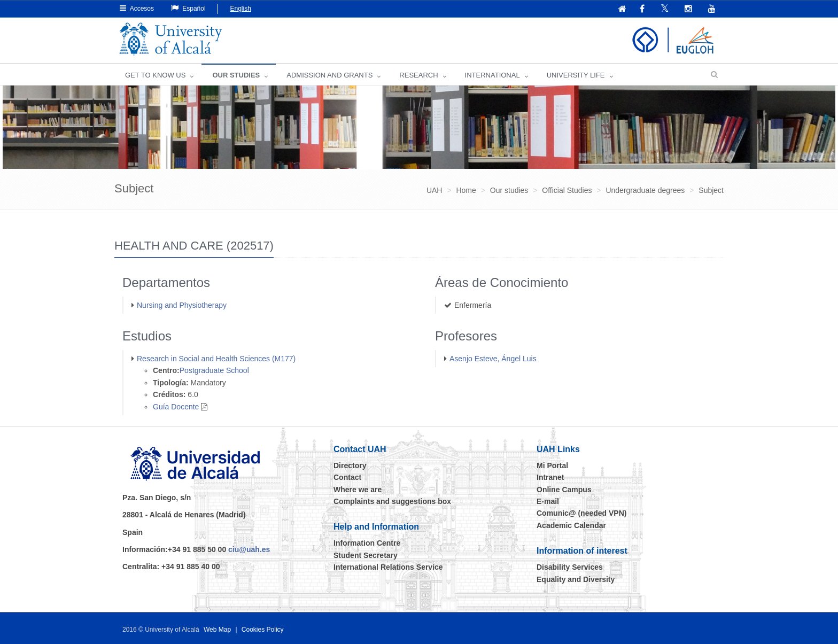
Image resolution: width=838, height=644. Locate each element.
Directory (350, 465)
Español (188, 8)
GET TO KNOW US (155, 75)
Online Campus (564, 490)
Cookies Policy (263, 630)
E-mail (548, 501)
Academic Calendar (571, 525)
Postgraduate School (214, 370)
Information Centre (367, 543)
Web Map (217, 630)
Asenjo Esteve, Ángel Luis (493, 359)
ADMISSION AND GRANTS (329, 75)
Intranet (550, 477)
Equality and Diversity (576, 579)
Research (418, 75)
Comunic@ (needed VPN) (581, 513)
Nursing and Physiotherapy (182, 305)
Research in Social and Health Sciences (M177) (216, 359)
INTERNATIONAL (492, 75)
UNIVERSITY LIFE (576, 75)
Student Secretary (366, 555)
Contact (347, 477)
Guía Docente (176, 407)
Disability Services (570, 567)
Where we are (358, 490)
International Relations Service (388, 567)
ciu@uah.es (249, 549)
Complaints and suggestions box (392, 501)
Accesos (137, 8)
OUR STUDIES (236, 75)
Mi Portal (552, 465)
